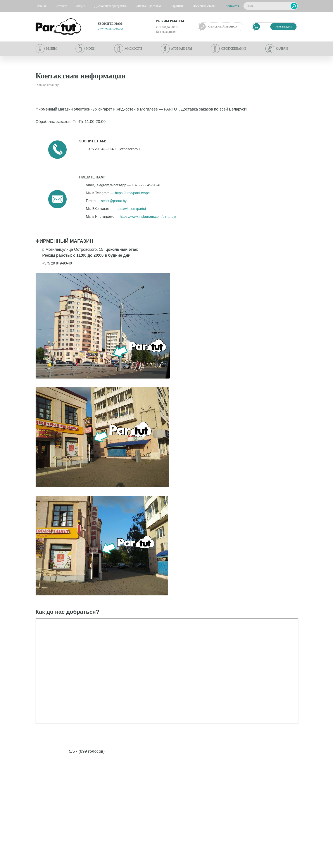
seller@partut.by (114, 201)
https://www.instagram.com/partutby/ (148, 217)
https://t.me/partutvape (132, 193)
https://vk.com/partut (130, 209)
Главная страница (47, 85)
